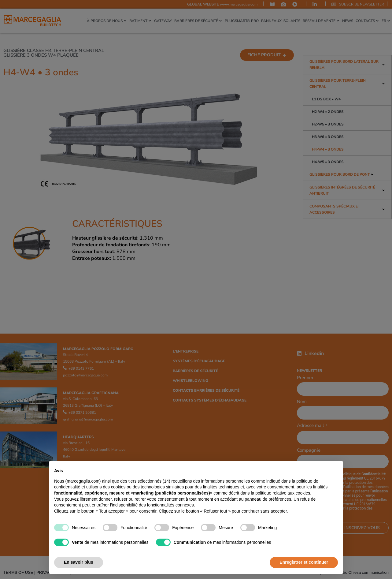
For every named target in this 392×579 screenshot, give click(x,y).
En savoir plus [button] (79, 562)
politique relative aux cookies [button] (283, 493)
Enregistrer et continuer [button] (304, 562)
